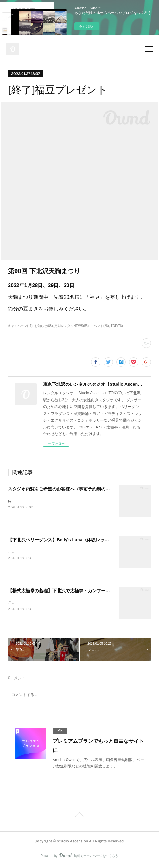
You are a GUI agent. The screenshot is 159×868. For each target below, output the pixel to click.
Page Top (79, 817)
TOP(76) (117, 326)
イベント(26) (100, 326)
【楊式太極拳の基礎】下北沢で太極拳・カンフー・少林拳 (66, 592)
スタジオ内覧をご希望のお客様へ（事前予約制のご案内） (66, 489)
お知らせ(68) (44, 326)
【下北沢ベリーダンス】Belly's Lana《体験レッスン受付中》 (70, 540)
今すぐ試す (87, 26)
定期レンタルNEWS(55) (72, 326)
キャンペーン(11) (20, 326)
